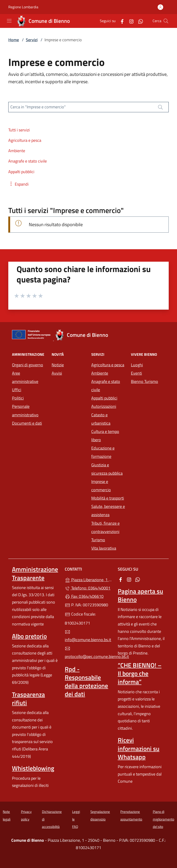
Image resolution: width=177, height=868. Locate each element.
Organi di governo (28, 365)
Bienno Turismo (145, 381)
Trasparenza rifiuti (28, 699)
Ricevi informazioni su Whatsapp (139, 748)
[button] (18, 184)
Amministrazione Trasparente (35, 573)
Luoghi (137, 365)
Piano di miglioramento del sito (164, 819)
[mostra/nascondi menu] (9, 21)
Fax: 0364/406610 (84, 596)
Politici (18, 398)
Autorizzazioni (104, 406)
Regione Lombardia (23, 7)
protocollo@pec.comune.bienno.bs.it (88, 653)
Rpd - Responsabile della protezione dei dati (86, 681)
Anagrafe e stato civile (106, 386)
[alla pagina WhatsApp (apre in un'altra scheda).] (139, 21)
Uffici (17, 390)
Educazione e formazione (103, 452)
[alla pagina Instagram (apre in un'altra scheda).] (130, 21)
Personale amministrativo (25, 410)
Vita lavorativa (104, 548)
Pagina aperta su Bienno (140, 595)
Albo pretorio (29, 636)
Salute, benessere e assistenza (108, 511)
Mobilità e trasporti (108, 498)
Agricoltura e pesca (108, 365)
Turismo (98, 540)
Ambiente (100, 373)
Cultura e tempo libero (105, 436)
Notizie (58, 365)
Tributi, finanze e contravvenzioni (105, 527)
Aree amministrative (25, 377)
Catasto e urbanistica (101, 419)
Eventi (136, 373)
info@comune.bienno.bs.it (88, 636)
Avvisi (57, 373)
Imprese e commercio (101, 486)
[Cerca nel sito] (166, 21)
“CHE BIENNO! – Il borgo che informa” (140, 673)
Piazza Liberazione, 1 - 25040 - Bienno (88, 579)
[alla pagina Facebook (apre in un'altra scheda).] (120, 21)
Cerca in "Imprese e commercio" (38, 107)
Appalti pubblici (104, 398)
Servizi (32, 40)
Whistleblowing (33, 768)
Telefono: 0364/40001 (88, 588)
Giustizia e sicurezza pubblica (107, 469)
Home (14, 40)
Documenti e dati (27, 423)
